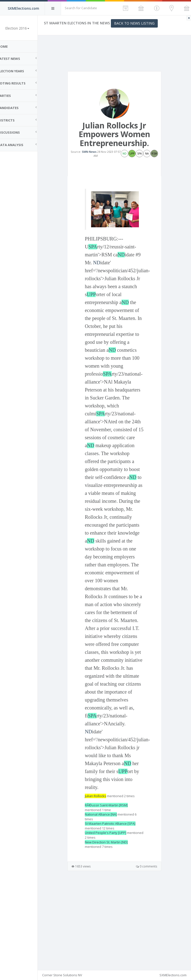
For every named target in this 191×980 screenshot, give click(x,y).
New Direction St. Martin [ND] (113, 921)
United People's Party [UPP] (113, 912)
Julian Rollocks (103, 875)
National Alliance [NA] (108, 894)
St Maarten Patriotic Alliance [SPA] (117, 903)
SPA (100, 246)
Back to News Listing (142, 23)
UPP (115, 294)
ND (128, 254)
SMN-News (97, 154)
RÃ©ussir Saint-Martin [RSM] (113, 884)
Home (10, 46)
